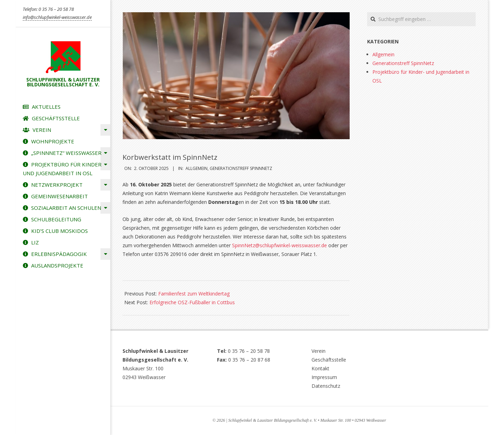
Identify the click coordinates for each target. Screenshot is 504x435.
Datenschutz (326, 386)
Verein (318, 351)
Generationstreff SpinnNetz (241, 168)
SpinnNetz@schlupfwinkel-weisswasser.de (279, 245)
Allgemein (197, 168)
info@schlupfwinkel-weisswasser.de (57, 17)
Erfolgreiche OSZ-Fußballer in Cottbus (192, 302)
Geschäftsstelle (329, 360)
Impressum (324, 377)
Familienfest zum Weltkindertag (194, 294)
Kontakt (320, 368)
